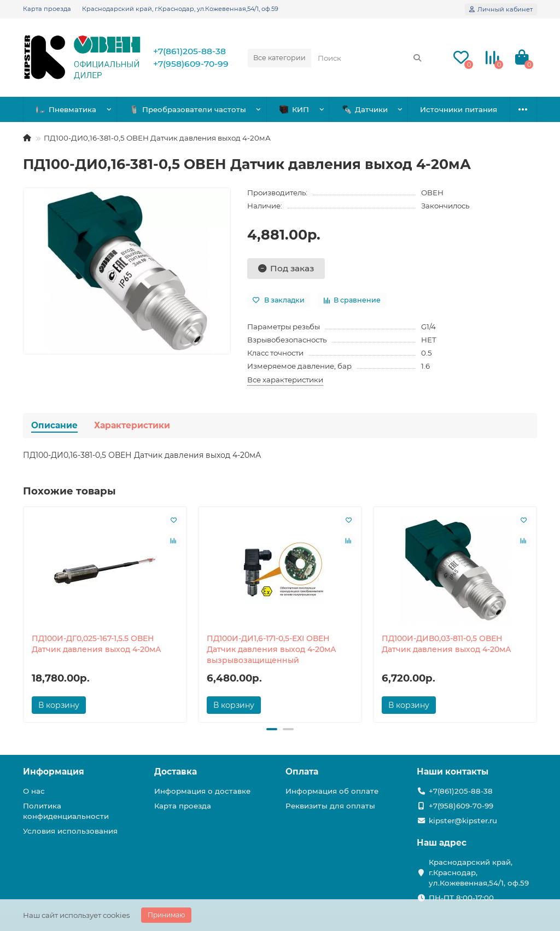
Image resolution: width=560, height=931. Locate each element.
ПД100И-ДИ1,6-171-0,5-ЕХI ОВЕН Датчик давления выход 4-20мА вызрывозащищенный (272, 649)
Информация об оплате (332, 791)
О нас (34, 791)
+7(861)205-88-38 (189, 51)
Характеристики (132, 425)
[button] (272, 729)
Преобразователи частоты (188, 110)
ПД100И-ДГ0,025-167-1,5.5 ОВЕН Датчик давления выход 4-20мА (97, 644)
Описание (54, 425)
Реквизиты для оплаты (330, 806)
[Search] (370, 58)
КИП (294, 110)
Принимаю (166, 915)
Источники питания (459, 109)
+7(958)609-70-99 (191, 64)
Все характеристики (285, 380)
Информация (54, 772)
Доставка (176, 772)
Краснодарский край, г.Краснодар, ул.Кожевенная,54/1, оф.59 (180, 9)
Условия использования (70, 831)
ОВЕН (432, 193)
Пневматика (66, 110)
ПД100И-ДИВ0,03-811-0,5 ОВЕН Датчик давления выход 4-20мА (447, 644)
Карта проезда (47, 9)
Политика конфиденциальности (66, 811)
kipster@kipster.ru (463, 821)
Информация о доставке (202, 791)
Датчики (365, 110)
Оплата (302, 772)
